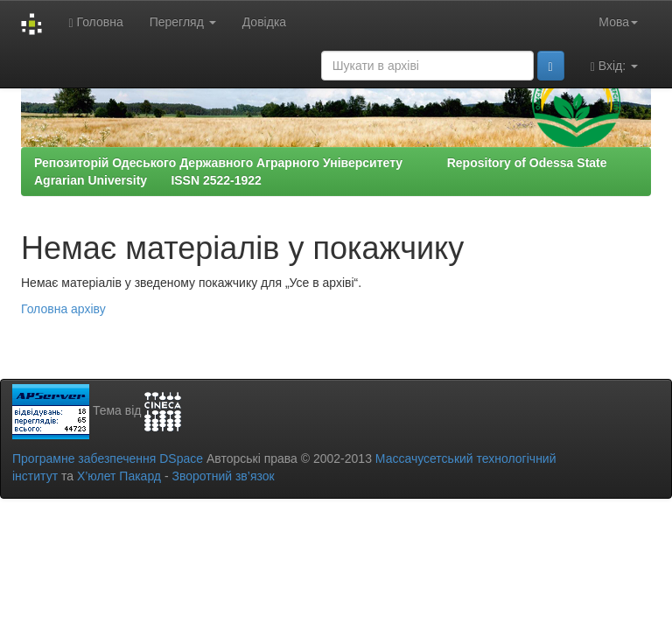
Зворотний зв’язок (223, 476)
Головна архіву (63, 309)
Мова (618, 22)
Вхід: (614, 66)
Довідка (264, 22)
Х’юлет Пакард (119, 476)
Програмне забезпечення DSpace (108, 458)
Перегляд (183, 22)
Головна (95, 22)
